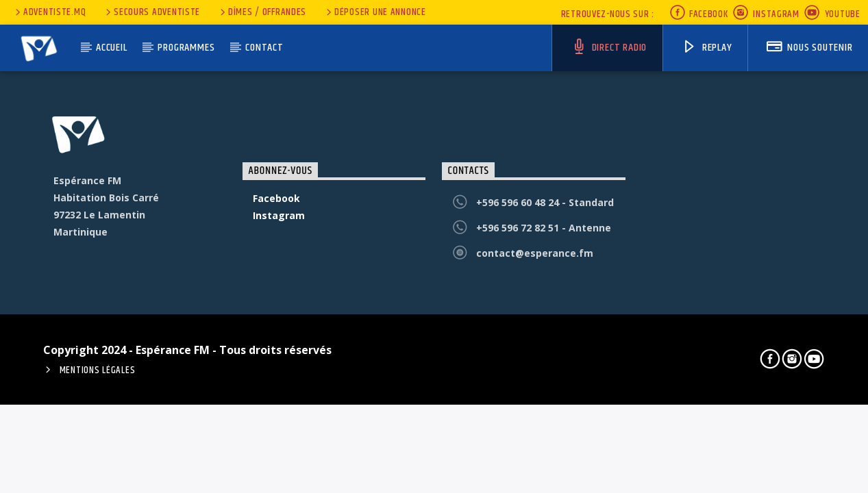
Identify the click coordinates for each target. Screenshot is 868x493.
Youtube (832, 14)
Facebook (698, 14)
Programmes (186, 48)
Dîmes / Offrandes (262, 12)
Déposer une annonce (375, 12)
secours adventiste (152, 12)
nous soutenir (809, 48)
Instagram (766, 14)
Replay (707, 48)
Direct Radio (609, 48)
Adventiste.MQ (49, 12)
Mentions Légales (98, 370)
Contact (264, 48)
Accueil (112, 48)
